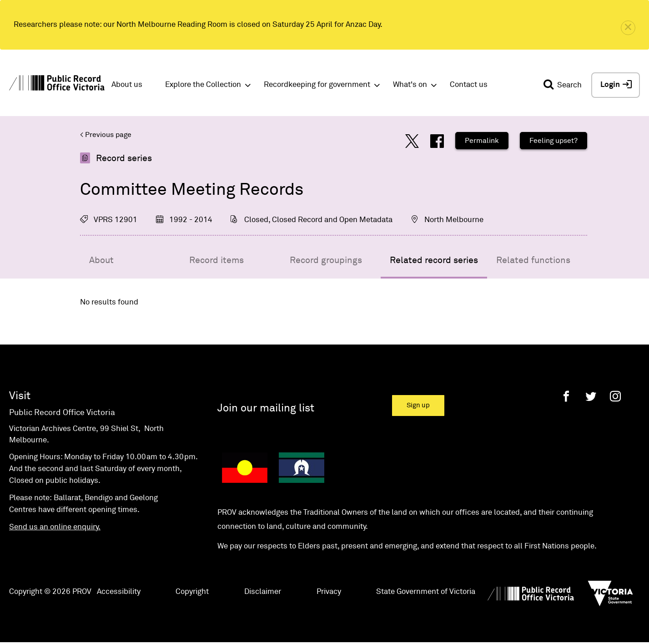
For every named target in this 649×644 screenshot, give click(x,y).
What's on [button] (410, 85)
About (101, 260)
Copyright (192, 592)
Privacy (329, 592)
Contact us (469, 85)
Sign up (418, 405)
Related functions (533, 260)
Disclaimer (263, 592)
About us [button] (127, 85)
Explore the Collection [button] (203, 85)
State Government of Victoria (426, 592)
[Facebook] (566, 396)
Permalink (482, 141)
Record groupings (326, 260)
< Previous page (106, 135)
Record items (216, 260)
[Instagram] (615, 396)
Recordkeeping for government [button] (317, 85)
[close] (628, 28)
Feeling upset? (553, 141)
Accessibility (119, 592)
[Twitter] (591, 396)
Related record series (434, 260)
